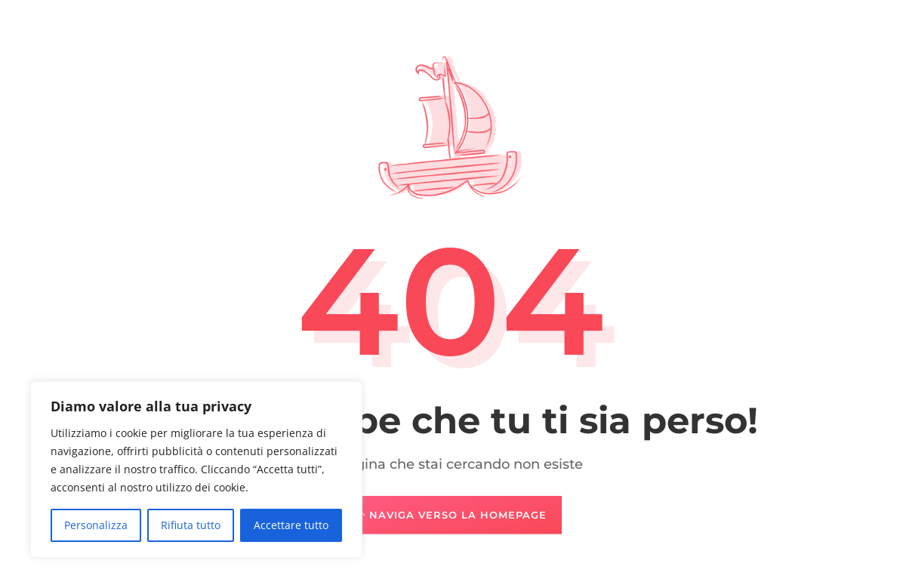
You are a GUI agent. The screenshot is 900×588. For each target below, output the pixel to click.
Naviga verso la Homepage (458, 515)
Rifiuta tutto (191, 525)
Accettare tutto (291, 525)
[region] (196, 469)
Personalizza (96, 525)
